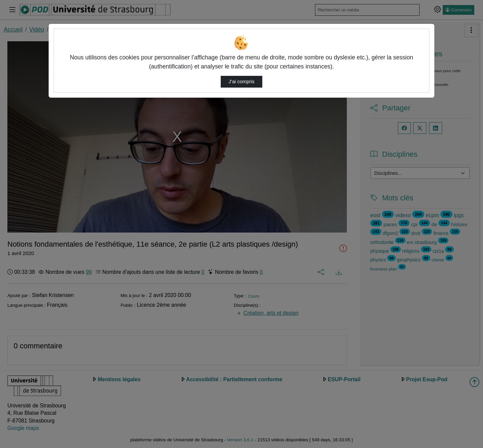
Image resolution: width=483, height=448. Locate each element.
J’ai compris (241, 82)
